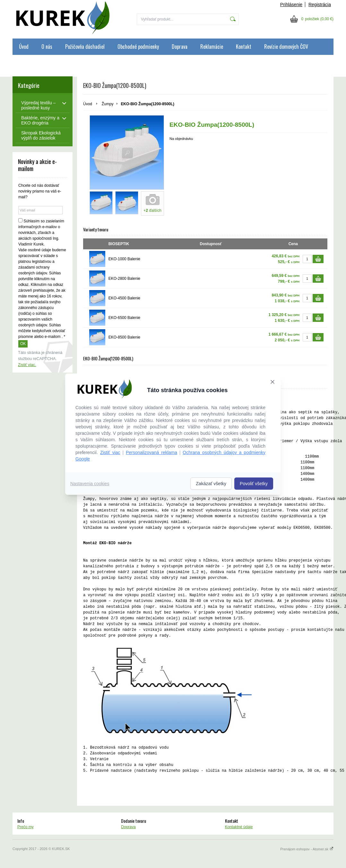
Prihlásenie (291, 4)
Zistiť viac (110, 452)
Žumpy (108, 104)
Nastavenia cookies (90, 484)
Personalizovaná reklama (151, 452)
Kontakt (244, 47)
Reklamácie (212, 47)
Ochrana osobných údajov (44, 63)
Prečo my (26, 827)
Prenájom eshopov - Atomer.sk (307, 849)
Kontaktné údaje (239, 827)
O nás (47, 47)
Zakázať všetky (211, 484)
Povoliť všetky (254, 484)
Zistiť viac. (27, 365)
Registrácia (320, 4)
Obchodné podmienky (138, 47)
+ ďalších (152, 211)
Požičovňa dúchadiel (85, 47)
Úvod (24, 47)
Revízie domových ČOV (286, 47)
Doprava (180, 47)
